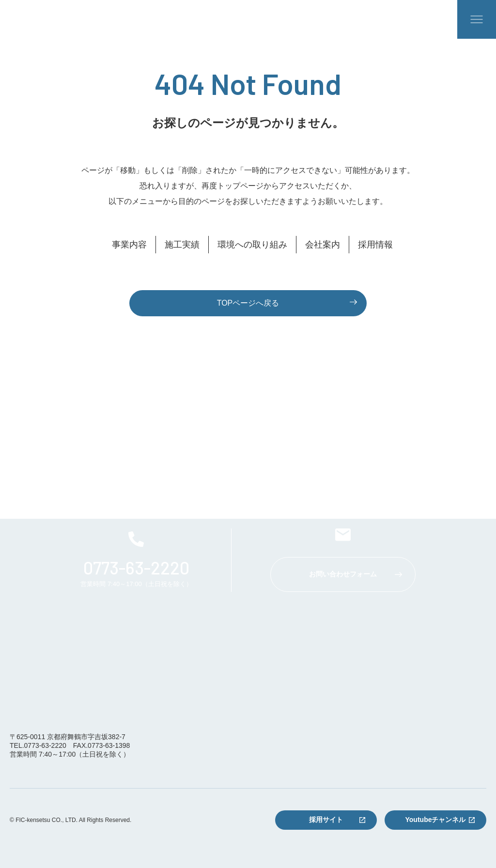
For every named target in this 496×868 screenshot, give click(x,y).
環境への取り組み (252, 245)
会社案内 (323, 245)
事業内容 (129, 245)
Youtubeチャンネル (436, 820)
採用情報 (375, 245)
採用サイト (326, 820)
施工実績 (182, 245)
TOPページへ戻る (248, 303)
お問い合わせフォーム (343, 574)
